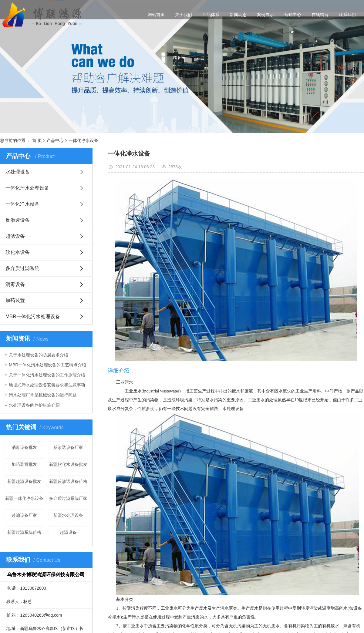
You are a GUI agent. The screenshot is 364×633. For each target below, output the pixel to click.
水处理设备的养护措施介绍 (34, 405)
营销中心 (293, 15)
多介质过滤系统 (22, 268)
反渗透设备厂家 (68, 447)
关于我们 (184, 15)
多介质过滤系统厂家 (68, 498)
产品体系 (211, 15)
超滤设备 (15, 236)
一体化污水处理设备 (27, 188)
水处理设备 (18, 172)
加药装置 (15, 300)
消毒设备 (15, 284)
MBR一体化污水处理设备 (33, 316)
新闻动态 (238, 15)
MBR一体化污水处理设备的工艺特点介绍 (47, 365)
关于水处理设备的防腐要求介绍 (39, 355)
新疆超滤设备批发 (24, 481)
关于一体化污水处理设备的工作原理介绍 (47, 375)
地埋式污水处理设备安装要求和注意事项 (47, 385)
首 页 (37, 140)
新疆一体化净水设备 (24, 498)
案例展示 (265, 15)
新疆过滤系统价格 (24, 532)
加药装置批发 (24, 464)
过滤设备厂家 (24, 515)
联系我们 (347, 15)
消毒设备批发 (24, 447)
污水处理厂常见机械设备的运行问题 (43, 395)
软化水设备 (18, 252)
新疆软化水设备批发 (68, 464)
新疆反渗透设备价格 (68, 481)
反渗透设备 (18, 220)
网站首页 (156, 15)
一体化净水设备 (83, 140)
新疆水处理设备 (68, 515)
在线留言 (320, 15)
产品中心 (55, 140)
